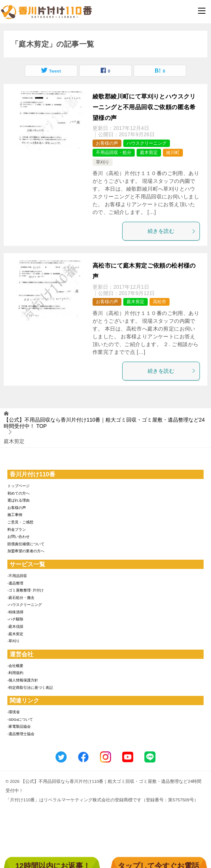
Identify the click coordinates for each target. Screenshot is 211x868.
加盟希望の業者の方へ (26, 551)
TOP (104, 423)
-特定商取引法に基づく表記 (30, 688)
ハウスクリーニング (147, 143)
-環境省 (14, 712)
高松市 (160, 302)
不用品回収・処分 (114, 153)
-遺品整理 (15, 583)
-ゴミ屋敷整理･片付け (26, 590)
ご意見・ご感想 (20, 522)
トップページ (19, 486)
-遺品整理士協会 (21, 734)
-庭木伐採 (15, 626)
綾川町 (173, 153)
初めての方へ (19, 493)
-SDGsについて (20, 719)
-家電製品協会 (19, 726)
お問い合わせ (19, 537)
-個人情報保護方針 (23, 680)
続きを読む (172, 231)
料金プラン (17, 529)
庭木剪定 (149, 153)
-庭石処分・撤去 (21, 598)
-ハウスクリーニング (25, 605)
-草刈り (14, 641)
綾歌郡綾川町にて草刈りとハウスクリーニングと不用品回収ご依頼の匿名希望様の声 (144, 107)
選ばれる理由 (19, 500)
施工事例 (15, 515)
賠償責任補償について (26, 544)
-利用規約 (15, 673)
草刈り (103, 162)
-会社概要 (15, 666)
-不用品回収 (17, 576)
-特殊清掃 (15, 612)
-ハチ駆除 (15, 619)
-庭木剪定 (15, 634)
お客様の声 (107, 143)
